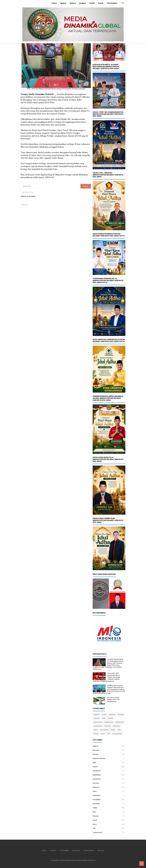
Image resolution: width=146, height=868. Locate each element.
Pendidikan (97, 800)
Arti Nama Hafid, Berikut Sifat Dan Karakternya (113, 700)
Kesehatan (120, 722)
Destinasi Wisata (99, 758)
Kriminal (108, 726)
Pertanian (96, 804)
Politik (113, 730)
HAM (104, 718)
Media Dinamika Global (73, 860)
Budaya (121, 714)
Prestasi (96, 816)
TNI (109, 734)
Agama (97, 714)
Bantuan (112, 714)
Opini (96, 730)
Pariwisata (104, 730)
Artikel (104, 714)
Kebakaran (109, 722)
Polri (119, 730)
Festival (97, 718)
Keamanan (98, 722)
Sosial (96, 734)
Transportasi (117, 734)
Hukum (110, 718)
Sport (103, 734)
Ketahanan (98, 726)
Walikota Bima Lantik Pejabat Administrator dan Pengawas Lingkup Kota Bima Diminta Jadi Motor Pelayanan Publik (109, 689)
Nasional (117, 726)
